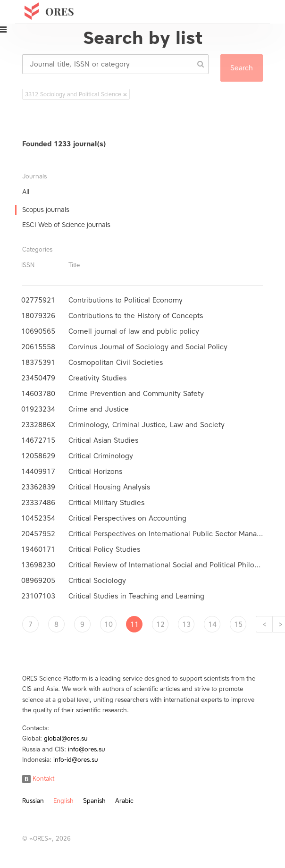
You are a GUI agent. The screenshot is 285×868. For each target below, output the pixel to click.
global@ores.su (66, 738)
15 (238, 624)
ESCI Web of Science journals (66, 225)
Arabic (124, 801)
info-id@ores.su (76, 760)
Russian (33, 801)
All (26, 192)
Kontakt (38, 779)
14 (212, 624)
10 (109, 624)
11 (134, 624)
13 (186, 624)
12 (160, 624)
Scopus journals (46, 210)
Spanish (94, 801)
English (63, 801)
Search (242, 68)
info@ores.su (87, 749)
